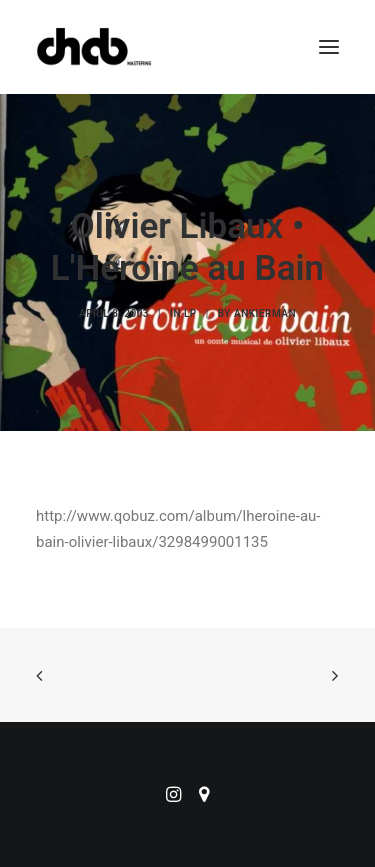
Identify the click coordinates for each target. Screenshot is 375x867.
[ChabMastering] (94, 47)
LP (190, 313)
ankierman (265, 313)
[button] (329, 47)
